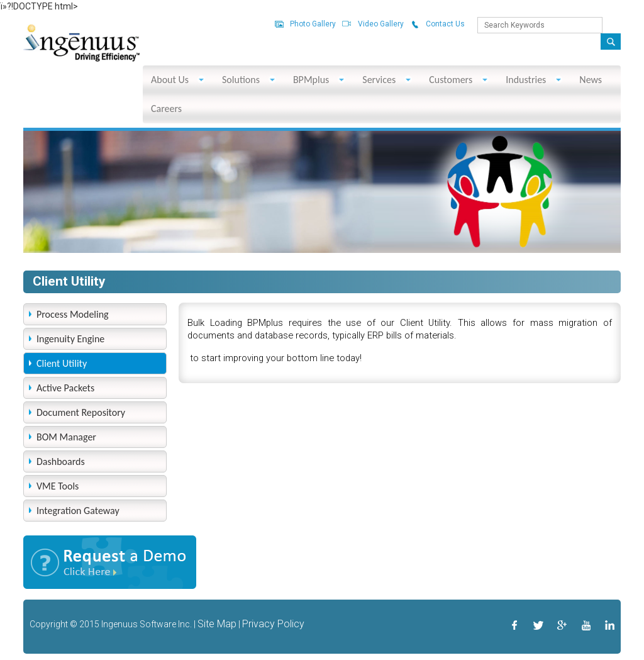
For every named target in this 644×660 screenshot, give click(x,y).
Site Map (217, 624)
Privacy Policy (273, 624)
